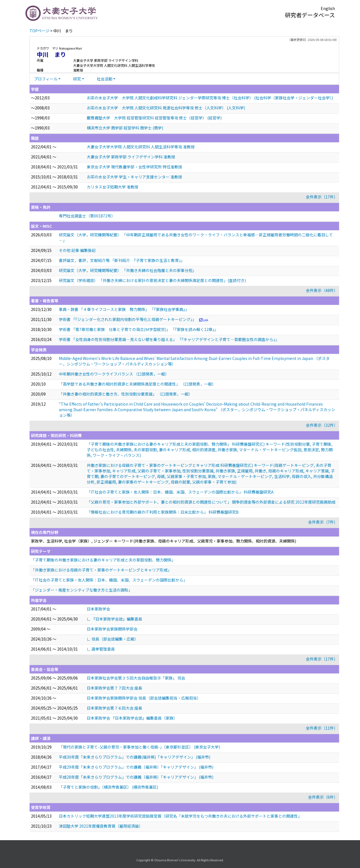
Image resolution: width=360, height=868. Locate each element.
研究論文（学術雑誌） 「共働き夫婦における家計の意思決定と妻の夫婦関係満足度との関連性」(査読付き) (152, 280)
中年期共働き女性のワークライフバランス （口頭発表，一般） (114, 374)
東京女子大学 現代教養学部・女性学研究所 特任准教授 (134, 167)
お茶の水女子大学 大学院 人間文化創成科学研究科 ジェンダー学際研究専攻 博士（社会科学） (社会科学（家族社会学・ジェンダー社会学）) (210, 98)
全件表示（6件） (323, 797)
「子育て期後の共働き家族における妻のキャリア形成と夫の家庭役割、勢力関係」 (103, 560)
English (328, 8)
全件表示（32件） (322, 425)
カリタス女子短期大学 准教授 (113, 187)
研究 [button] (77, 79)
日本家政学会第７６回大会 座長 (114, 708)
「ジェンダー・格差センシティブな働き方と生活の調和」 (82, 590)
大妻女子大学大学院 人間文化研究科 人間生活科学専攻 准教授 (141, 147)
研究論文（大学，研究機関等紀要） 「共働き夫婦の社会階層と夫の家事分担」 (128, 270)
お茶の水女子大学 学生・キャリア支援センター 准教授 (134, 177)
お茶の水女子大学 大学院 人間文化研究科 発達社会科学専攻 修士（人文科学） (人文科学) (166, 108)
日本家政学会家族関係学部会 (112, 629)
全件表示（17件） (322, 197)
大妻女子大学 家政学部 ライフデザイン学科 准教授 (131, 157)
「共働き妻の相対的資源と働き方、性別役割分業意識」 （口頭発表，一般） (126, 394)
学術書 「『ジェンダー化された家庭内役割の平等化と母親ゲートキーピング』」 (128, 319)
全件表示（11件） (322, 728)
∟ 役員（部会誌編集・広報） (113, 639)
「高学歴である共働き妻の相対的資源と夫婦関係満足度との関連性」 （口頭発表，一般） (137, 384)
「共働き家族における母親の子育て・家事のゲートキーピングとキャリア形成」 (101, 570)
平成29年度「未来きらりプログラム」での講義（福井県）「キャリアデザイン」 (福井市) (136, 767)
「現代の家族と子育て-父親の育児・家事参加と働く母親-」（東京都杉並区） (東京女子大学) (139, 747)
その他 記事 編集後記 (77, 250)
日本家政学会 (98, 609)
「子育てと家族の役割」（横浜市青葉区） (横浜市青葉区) (108, 787)
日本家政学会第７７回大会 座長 (114, 688)
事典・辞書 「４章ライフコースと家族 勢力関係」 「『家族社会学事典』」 (124, 309)
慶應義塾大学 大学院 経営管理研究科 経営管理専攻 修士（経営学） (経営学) (154, 118)
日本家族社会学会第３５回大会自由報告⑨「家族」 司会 (136, 678)
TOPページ (39, 31)
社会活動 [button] (105, 79)
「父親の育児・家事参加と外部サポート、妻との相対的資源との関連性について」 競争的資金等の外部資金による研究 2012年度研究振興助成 (211, 502)
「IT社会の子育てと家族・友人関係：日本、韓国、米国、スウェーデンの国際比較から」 (109, 580)
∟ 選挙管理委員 (101, 649)
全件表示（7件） (323, 522)
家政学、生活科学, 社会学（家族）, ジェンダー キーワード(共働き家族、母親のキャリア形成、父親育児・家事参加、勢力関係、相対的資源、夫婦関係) (164, 541)
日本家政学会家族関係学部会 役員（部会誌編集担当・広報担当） (144, 698)
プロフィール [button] (46, 79)
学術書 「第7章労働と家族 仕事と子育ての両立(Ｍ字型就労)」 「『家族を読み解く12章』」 (139, 329)
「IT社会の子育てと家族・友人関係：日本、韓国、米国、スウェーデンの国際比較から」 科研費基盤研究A (180, 492)
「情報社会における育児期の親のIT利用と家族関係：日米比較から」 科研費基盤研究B (163, 512)
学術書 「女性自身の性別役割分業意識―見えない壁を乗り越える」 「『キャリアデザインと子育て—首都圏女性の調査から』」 (169, 339)
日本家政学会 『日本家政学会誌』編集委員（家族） (132, 718)
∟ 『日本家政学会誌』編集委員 (114, 619)
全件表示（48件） (322, 290)
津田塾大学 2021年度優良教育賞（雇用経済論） (101, 826)
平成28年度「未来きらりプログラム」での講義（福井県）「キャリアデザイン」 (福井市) (136, 777)
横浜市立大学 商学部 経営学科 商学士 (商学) (125, 128)
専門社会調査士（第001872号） (87, 216)
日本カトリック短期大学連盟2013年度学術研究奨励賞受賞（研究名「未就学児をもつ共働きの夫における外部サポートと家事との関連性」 (180, 816)
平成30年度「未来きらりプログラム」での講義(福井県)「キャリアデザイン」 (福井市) (135, 757)
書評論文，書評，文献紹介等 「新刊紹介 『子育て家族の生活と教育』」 (122, 260)
